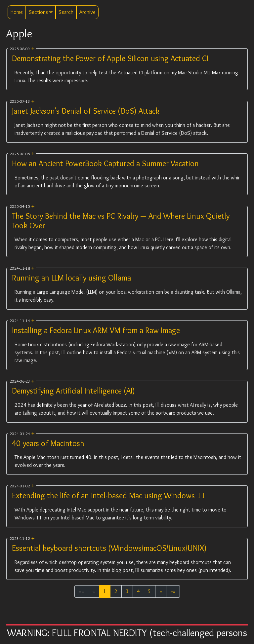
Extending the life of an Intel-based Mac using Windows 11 (109, 495)
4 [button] (138, 591)
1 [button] (105, 591)
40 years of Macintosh (48, 443)
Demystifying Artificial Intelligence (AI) (73, 391)
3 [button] (127, 591)
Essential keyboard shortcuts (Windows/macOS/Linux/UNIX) (109, 548)
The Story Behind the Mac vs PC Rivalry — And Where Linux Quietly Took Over (121, 221)
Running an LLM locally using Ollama (71, 278)
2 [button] (116, 591)
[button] (161, 591)
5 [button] (150, 591)
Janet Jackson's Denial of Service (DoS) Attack (86, 111)
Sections (41, 12)
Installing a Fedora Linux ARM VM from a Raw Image (96, 330)
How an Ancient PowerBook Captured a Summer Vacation (105, 163)
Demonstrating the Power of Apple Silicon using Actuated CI (110, 58)
